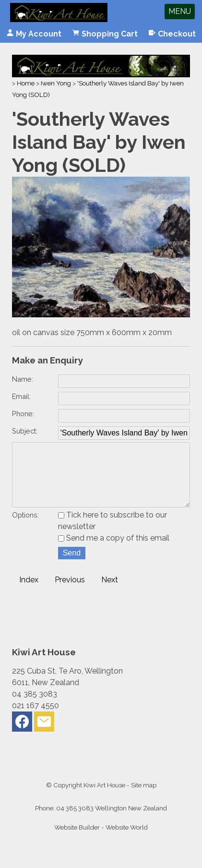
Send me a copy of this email (114, 551)
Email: (21, 396)
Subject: (25, 431)
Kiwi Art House (104, 798)
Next (110, 593)
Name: (23, 379)
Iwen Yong (56, 83)
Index (29, 593)
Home (26, 83)
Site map (144, 798)
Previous (70, 593)
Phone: (23, 414)
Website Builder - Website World (101, 841)
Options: (25, 528)
